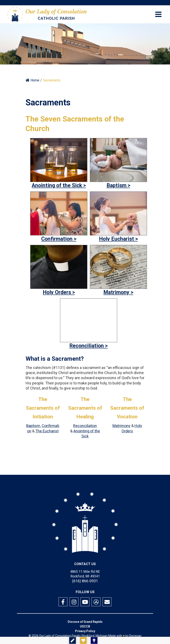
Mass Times (110, 640)
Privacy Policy (85, 631)
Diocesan (135, 636)
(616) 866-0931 (85, 581)
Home (32, 80)
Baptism (33, 426)
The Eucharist (47, 431)
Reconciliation (85, 426)
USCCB (85, 626)
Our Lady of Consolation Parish (60, 636)
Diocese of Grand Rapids (85, 622)
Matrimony (121, 426)
